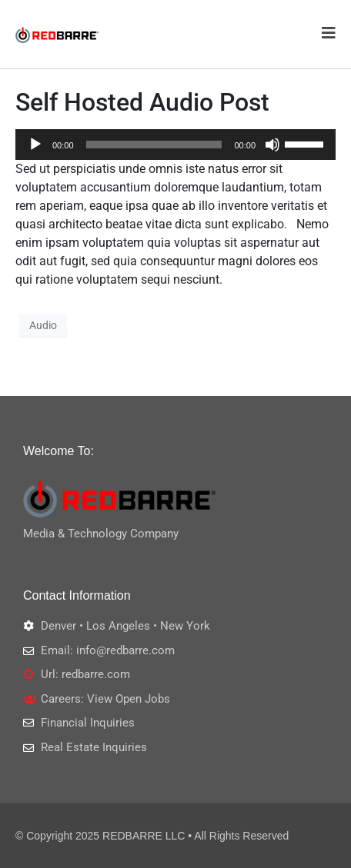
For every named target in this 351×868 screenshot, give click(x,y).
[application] (175, 145)
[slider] (154, 145)
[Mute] (272, 145)
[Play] (35, 145)
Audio (43, 325)
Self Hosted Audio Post (142, 102)
